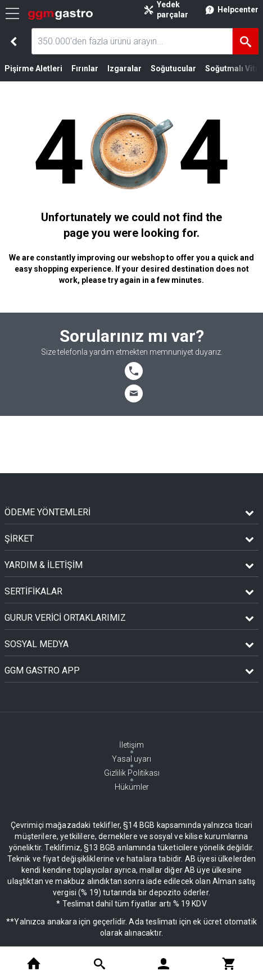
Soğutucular (173, 68)
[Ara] (246, 41)
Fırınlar (85, 68)
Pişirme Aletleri (33, 68)
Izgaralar (124, 68)
